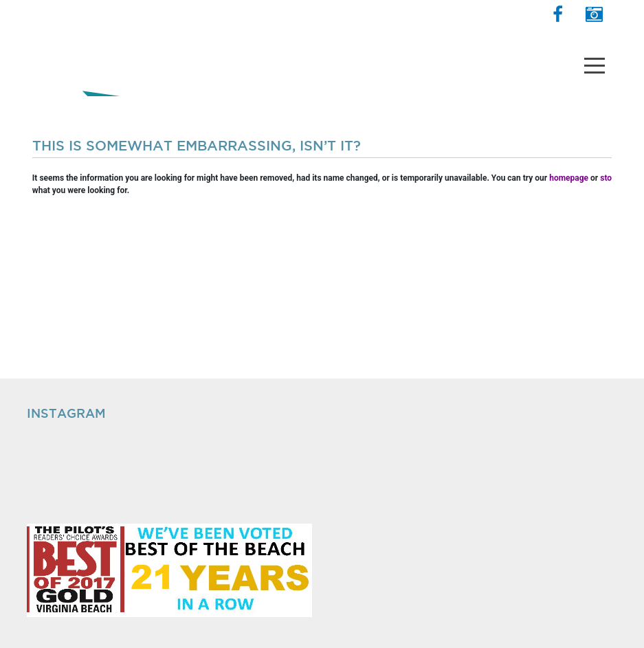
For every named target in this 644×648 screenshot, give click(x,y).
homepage (569, 178)
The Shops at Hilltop (87, 52)
